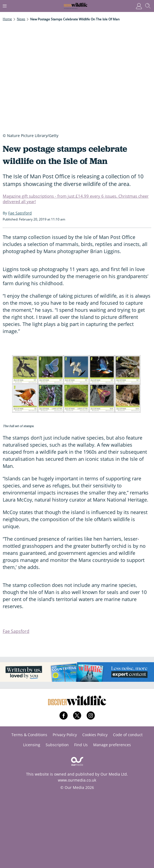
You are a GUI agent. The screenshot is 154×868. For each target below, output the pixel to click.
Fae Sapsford (16, 631)
